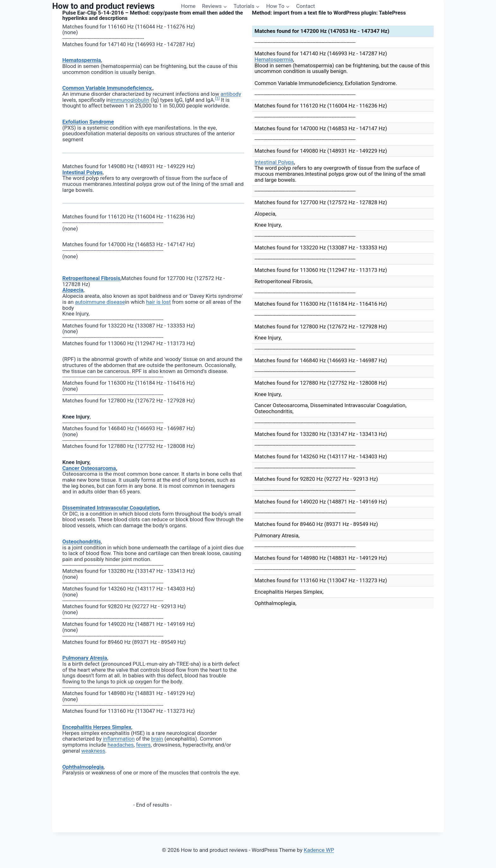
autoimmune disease (100, 302)
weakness (93, 751)
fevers (143, 745)
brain (157, 739)
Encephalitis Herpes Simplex (97, 727)
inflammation (119, 739)
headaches (121, 745)
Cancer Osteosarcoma (89, 468)
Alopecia (73, 290)
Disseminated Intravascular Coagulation (111, 508)
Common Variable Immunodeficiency (107, 88)
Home (188, 6)
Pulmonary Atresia (85, 658)
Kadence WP (319, 850)
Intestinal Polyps (83, 172)
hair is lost (158, 302)
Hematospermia (82, 60)
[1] (217, 98)
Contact (305, 6)
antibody (231, 94)
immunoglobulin (130, 100)
